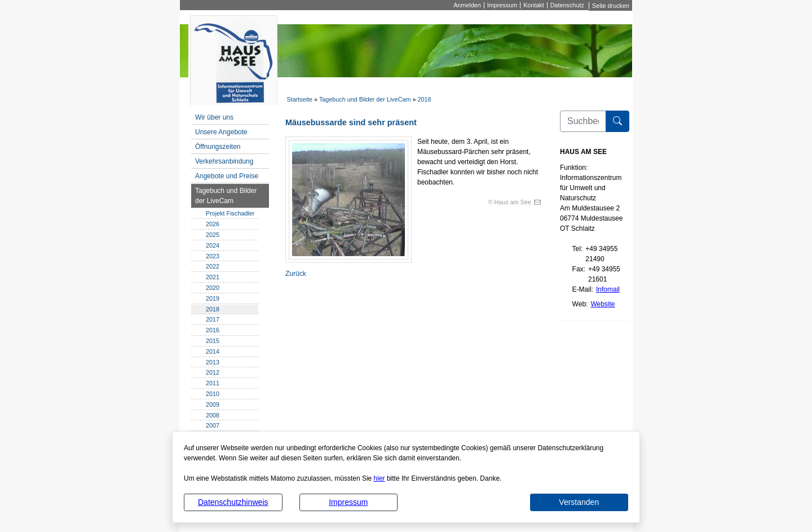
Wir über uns (214, 117)
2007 (213, 425)
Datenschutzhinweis (233, 502)
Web (579, 304)
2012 (213, 372)
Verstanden (579, 502)
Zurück (296, 274)
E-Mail (582, 289)
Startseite (299, 99)
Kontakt (534, 5)
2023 (213, 256)
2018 (425, 99)
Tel (577, 249)
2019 (213, 298)
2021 (213, 277)
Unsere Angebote (221, 132)
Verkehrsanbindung (224, 161)
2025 (213, 235)
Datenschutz (567, 5)
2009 (213, 405)
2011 (213, 383)
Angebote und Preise (227, 176)
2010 (213, 394)
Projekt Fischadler (230, 213)
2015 (213, 341)
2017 (213, 319)
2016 (213, 330)
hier (379, 478)
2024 (213, 245)
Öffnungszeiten (218, 147)
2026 (213, 224)
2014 (213, 351)
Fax (578, 269)
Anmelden (467, 5)
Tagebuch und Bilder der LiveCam (365, 99)
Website (603, 304)
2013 (213, 362)
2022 (213, 266)
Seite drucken (611, 6)
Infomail (608, 289)
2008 (213, 415)
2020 (213, 288)
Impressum (348, 502)
